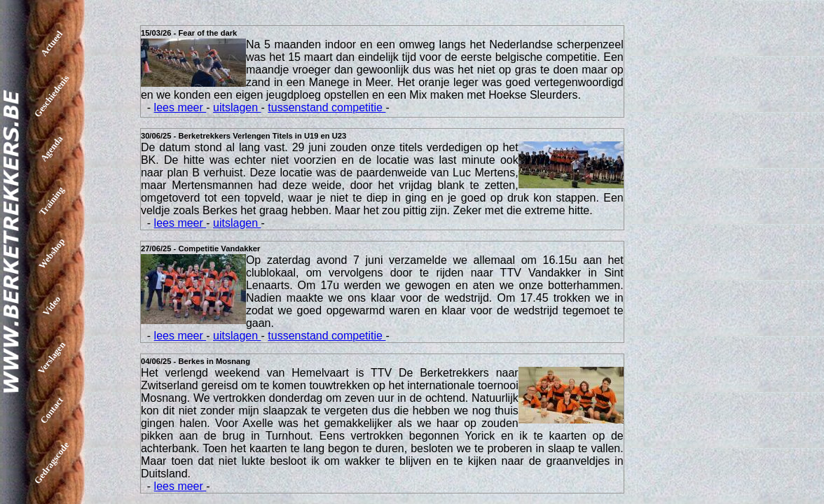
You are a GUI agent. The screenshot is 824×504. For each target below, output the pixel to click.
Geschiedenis (52, 96)
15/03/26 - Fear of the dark (189, 33)
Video (51, 305)
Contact (51, 410)
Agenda (52, 149)
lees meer (180, 107)
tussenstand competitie (327, 107)
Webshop (51, 253)
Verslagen (51, 358)
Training (51, 201)
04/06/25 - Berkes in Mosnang (195, 361)
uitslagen (237, 107)
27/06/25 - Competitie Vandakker (200, 248)
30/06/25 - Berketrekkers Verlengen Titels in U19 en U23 (243, 136)
